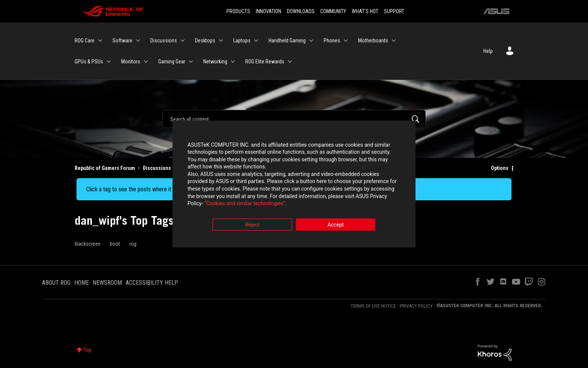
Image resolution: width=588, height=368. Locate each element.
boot (115, 244)
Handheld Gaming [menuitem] (287, 41)
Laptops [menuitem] (242, 41)
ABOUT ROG (56, 283)
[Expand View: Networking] (233, 62)
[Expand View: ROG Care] (100, 41)
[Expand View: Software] (138, 41)
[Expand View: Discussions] (183, 41)
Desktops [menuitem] (205, 41)
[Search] (294, 119)
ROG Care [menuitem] (85, 41)
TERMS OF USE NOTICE (373, 306)
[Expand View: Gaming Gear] (191, 62)
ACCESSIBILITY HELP (152, 283)
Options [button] (500, 168)
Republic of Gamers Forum (105, 168)
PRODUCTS (238, 11)
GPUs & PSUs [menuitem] (89, 62)
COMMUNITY (333, 11)
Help (488, 51)
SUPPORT (394, 11)
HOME (82, 283)
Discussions (157, 168)
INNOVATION (268, 11)
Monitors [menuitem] (131, 62)
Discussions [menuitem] (164, 41)
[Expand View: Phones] (346, 41)
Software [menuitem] (122, 41)
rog (133, 244)
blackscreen (88, 244)
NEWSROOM (107, 283)
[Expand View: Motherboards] (394, 41)
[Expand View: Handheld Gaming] (311, 41)
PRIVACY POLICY (416, 306)
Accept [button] (336, 225)
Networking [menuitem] (215, 62)
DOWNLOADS (301, 11)
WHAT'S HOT (365, 11)
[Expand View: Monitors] (146, 62)
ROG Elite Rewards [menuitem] (265, 62)
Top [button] (88, 350)
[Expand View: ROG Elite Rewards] (290, 62)
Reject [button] (253, 225)
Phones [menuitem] (332, 41)
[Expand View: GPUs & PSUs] (109, 62)
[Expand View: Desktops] (221, 41)
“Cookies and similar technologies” (245, 204)
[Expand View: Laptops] (256, 41)
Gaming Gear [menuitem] (172, 62)
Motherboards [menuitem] (373, 41)
